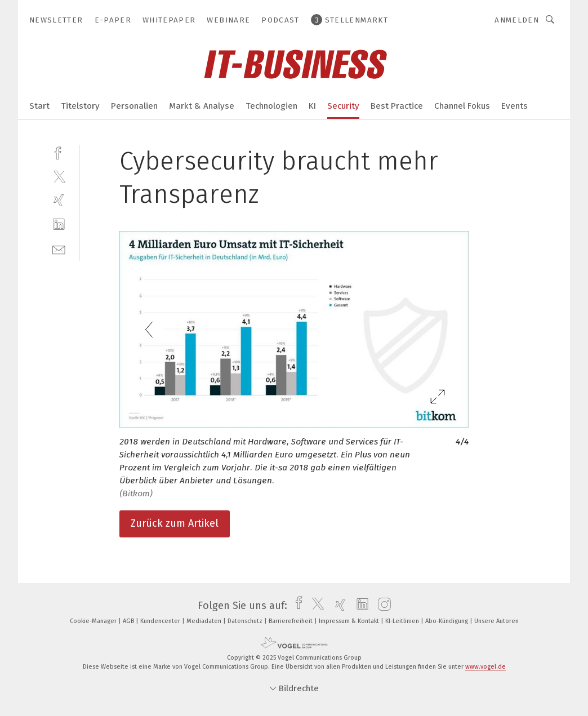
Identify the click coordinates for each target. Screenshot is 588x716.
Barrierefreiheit (291, 621)
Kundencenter (161, 621)
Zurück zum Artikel (175, 523)
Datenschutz (246, 621)
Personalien (134, 106)
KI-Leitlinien (403, 621)
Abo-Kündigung (447, 621)
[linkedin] (59, 224)
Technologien (271, 106)
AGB (129, 621)
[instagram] (382, 606)
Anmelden (517, 20)
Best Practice (397, 106)
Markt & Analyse (202, 106)
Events (514, 106)
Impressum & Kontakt (350, 621)
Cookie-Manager (94, 621)
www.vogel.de (485, 667)
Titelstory (80, 106)
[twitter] (59, 176)
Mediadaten (205, 621)
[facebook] (59, 152)
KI (312, 106)
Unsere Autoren (496, 621)
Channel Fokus (462, 106)
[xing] (59, 200)
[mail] (59, 249)
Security (343, 106)
